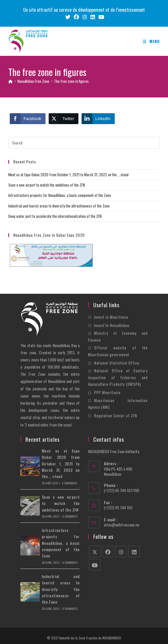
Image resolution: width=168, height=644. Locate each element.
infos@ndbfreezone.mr (122, 525)
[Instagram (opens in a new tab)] (85, 17)
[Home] (10, 81)
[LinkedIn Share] (98, 119)
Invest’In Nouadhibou (112, 325)
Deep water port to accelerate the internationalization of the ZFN (55, 216)
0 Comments (69, 483)
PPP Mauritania (107, 392)
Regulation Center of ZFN (116, 416)
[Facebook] (108, 551)
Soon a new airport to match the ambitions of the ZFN (47, 185)
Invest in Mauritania (111, 317)
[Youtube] (95, 565)
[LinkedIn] (134, 551)
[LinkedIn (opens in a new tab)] (93, 17)
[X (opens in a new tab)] (68, 17)
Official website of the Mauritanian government (118, 351)
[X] (95, 551)
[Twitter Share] (64, 119)
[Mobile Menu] (151, 41)
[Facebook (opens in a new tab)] (76, 17)
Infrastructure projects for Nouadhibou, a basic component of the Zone (60, 195)
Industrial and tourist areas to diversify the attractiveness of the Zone (59, 206)
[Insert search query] (84, 143)
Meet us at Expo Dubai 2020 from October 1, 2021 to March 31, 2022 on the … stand (68, 175)
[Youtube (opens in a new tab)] (100, 17)
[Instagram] (121, 551)
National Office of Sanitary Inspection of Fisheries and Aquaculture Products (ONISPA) (118, 377)
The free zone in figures (71, 81)
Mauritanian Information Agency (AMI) (118, 404)
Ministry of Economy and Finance (118, 336)
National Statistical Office (117, 363)
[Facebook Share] (27, 119)
